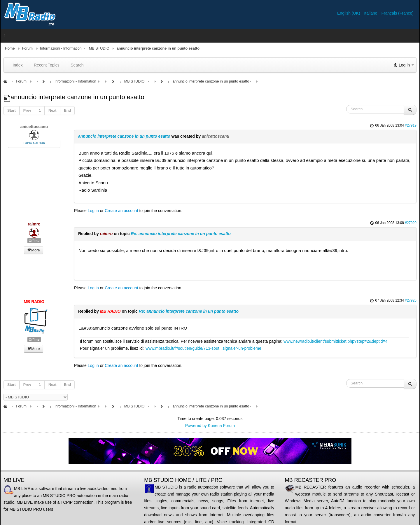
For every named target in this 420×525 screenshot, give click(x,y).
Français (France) (398, 13)
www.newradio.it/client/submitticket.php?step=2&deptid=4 (335, 341)
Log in (93, 211)
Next (52, 111)
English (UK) (349, 13)
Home (10, 48)
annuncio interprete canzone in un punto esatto (124, 136)
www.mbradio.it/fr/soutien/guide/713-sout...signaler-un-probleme (203, 348)
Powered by (196, 426)
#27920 (411, 223)
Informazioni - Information (61, 48)
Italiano (371, 13)
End (67, 111)
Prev (27, 111)
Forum (27, 48)
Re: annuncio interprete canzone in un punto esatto (181, 234)
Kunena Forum (222, 426)
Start (12, 111)
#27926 (411, 300)
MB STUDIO (99, 48)
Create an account (121, 211)
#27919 (411, 125)
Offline (34, 241)
